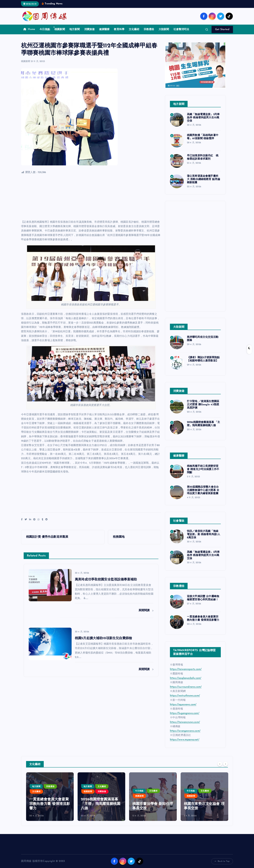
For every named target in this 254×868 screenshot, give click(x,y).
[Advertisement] (91, 197)
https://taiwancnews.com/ (185, 722)
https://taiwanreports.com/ (186, 669)
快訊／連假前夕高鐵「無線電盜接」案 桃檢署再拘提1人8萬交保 (204, 534)
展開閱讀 (146, 610)
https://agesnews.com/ (183, 705)
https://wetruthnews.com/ (185, 696)
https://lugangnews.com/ (185, 713)
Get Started (222, 29)
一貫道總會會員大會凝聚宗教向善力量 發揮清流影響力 (50, 804)
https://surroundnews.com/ (186, 687)
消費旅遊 (89, 29)
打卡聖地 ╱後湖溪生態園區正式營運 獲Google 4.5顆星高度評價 (203, 405)
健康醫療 (104, 29)
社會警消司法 (181, 29)
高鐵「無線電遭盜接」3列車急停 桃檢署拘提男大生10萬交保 (203, 118)
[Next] (225, 764)
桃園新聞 (60, 29)
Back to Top (222, 861)
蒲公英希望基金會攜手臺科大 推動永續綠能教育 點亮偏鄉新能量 (203, 179)
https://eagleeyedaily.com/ (186, 678)
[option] (50, 797)
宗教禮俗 (149, 29)
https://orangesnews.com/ (185, 731)
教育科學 (119, 29)
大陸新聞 (164, 29)
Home (29, 29)
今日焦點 (45, 29)
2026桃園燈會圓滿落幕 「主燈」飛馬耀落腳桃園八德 (101, 804)
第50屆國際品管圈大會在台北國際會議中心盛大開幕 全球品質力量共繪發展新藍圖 (203, 490)
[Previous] (220, 764)
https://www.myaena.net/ (185, 740)
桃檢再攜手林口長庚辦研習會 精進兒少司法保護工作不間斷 (203, 469)
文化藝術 (134, 29)
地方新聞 (75, 29)
